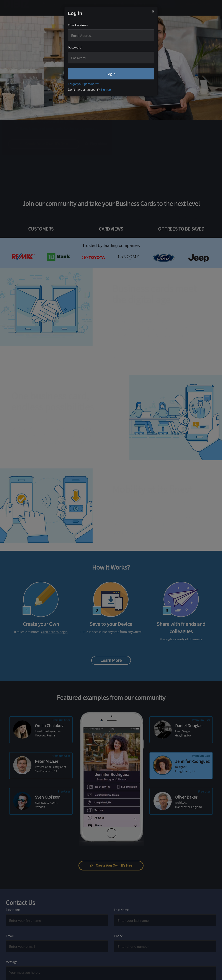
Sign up (106, 90)
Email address (78, 25)
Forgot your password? (83, 84)
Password (75, 47)
